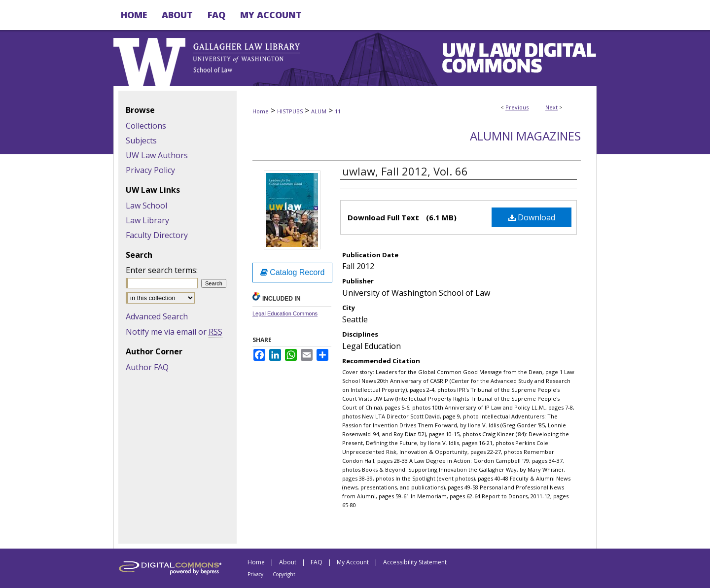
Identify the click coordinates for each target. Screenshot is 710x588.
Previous (517, 107)
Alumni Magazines (525, 136)
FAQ (317, 562)
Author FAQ (147, 367)
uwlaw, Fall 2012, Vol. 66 (405, 171)
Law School (146, 206)
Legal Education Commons (285, 313)
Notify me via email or (174, 332)
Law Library (147, 220)
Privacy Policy (150, 170)
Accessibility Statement (415, 562)
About (288, 562)
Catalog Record (293, 272)
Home (261, 111)
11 (338, 111)
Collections (146, 126)
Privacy (255, 574)
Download (532, 217)
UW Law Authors (157, 155)
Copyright (284, 574)
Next (551, 107)
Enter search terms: (162, 270)
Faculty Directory (157, 235)
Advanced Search (157, 316)
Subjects (141, 140)
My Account (353, 562)
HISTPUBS (290, 111)
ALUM (319, 111)
